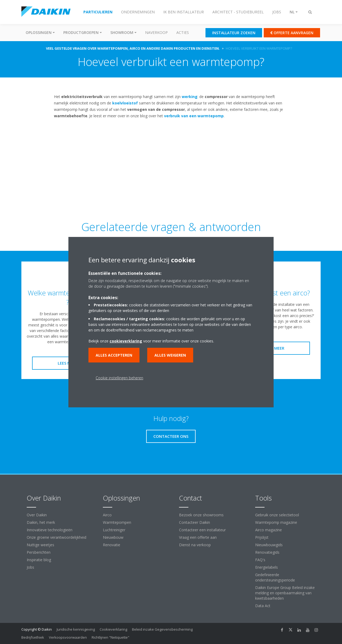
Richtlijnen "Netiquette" (110, 637)
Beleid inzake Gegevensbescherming (162, 629)
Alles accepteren (114, 355)
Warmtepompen (117, 522)
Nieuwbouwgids (269, 545)
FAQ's (260, 560)
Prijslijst (262, 537)
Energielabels (267, 567)
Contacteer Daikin (195, 522)
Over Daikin (37, 515)
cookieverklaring (126, 341)
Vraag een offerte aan (198, 537)
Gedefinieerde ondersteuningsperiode (275, 577)
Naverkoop (156, 32)
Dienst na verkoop (195, 545)
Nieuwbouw (113, 537)
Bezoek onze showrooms (201, 515)
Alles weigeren (170, 355)
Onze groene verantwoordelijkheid (57, 537)
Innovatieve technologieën (50, 530)
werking (190, 97)
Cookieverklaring (113, 629)
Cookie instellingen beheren (119, 378)
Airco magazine (269, 530)
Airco (107, 515)
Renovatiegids (267, 552)
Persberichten (39, 552)
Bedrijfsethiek (33, 637)
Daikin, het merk (41, 522)
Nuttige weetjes (40, 545)
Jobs (30, 567)
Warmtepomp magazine (276, 522)
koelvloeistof (125, 103)
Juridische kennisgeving (76, 629)
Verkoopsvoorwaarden (68, 637)
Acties (183, 32)
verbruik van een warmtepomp (194, 116)
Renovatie (112, 545)
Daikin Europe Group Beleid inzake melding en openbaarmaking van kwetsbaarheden (285, 593)
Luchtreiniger (114, 530)
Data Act (263, 606)
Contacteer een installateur (202, 530)
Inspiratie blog (39, 560)
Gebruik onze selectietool (277, 515)
